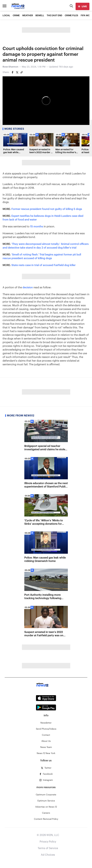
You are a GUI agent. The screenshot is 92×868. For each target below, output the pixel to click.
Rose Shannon (10, 67)
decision (28, 288)
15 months (37, 227)
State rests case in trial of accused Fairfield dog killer (44, 265)
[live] (82, 6)
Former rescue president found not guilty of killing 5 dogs (47, 209)
